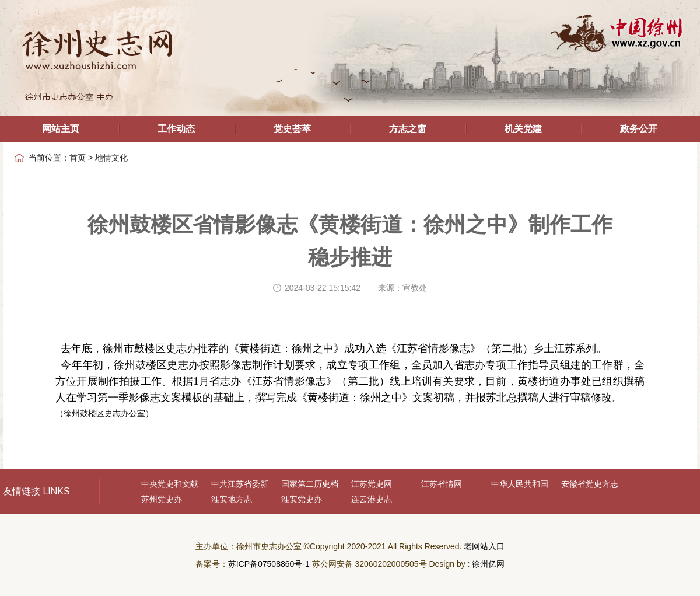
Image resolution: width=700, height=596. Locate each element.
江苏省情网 (442, 484)
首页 (78, 158)
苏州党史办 (162, 499)
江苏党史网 (372, 484)
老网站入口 (484, 546)
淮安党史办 (302, 499)
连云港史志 (372, 499)
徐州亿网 (488, 564)
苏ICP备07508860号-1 (269, 564)
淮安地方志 (232, 499)
